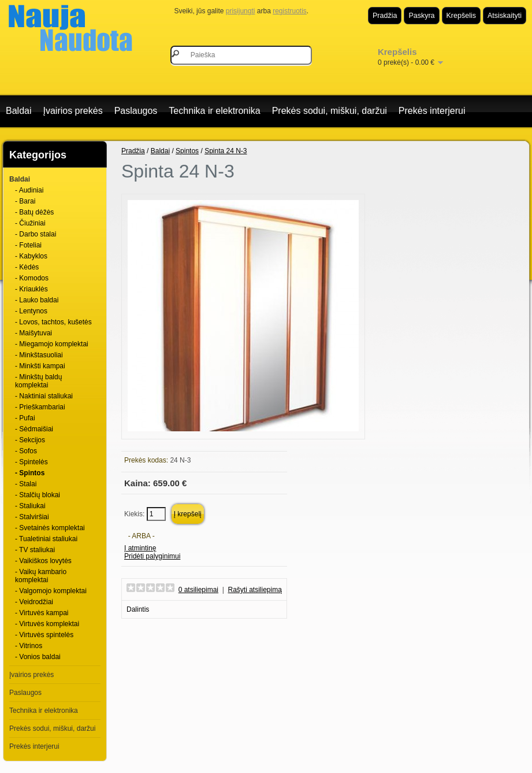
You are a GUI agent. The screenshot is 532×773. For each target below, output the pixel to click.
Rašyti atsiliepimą (255, 590)
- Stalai (26, 484)
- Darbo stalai (36, 234)
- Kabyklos (31, 256)
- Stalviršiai (32, 517)
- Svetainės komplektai (50, 528)
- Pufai (25, 418)
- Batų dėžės (34, 212)
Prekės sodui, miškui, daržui (330, 111)
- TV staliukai (35, 550)
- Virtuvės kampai (42, 613)
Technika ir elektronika (214, 111)
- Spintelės (31, 462)
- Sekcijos (30, 440)
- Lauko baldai (37, 300)
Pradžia (385, 16)
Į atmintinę (140, 548)
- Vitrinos (29, 646)
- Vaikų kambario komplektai (41, 576)
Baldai (18, 111)
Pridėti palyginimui (152, 556)
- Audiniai (29, 190)
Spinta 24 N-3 (226, 151)
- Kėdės (27, 267)
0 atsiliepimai (198, 590)
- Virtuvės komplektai (47, 624)
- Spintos (30, 473)
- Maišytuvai (34, 333)
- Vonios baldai (38, 657)
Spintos (187, 151)
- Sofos (26, 451)
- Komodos (32, 278)
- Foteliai (28, 245)
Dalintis (138, 609)
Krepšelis (461, 16)
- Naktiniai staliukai (44, 396)
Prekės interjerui (432, 111)
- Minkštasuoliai (39, 355)
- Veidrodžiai (34, 602)
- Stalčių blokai (38, 495)
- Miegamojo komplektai (52, 344)
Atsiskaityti (505, 16)
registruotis (290, 11)
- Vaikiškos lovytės (43, 561)
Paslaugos (136, 111)
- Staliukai (30, 506)
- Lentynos (31, 311)
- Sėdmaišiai (34, 429)
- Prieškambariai (40, 407)
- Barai (25, 201)
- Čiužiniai (30, 223)
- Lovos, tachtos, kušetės (53, 322)
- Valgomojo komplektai (51, 591)
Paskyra (421, 16)
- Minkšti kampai (40, 366)
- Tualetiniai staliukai (46, 539)
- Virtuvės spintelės (44, 635)
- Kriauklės (31, 289)
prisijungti (241, 11)
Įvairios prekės (72, 111)
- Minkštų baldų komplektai (38, 381)
